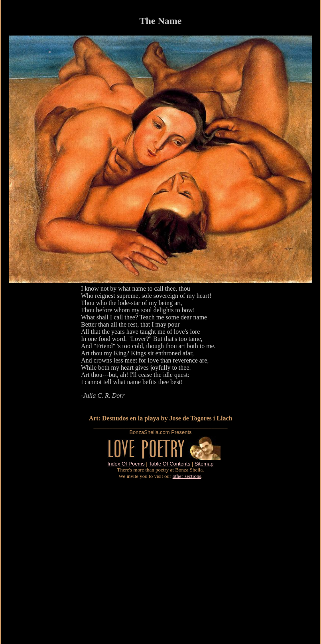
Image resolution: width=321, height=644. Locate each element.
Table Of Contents (169, 464)
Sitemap (204, 464)
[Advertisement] (75, 562)
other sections (187, 476)
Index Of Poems (126, 464)
